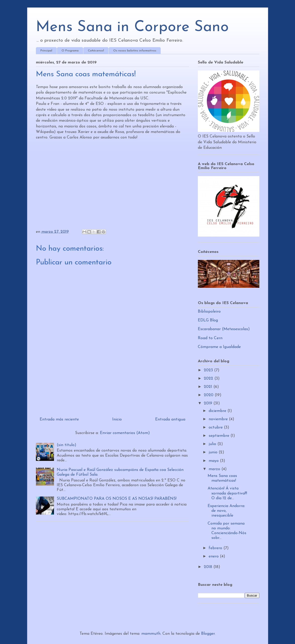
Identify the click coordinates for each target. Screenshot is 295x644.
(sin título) (67, 445)
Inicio (117, 419)
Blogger (208, 634)
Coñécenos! (96, 51)
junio (214, 452)
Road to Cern (210, 338)
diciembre (218, 411)
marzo (215, 469)
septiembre (220, 436)
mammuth (151, 634)
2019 (209, 403)
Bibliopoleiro (209, 312)
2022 (209, 379)
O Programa (70, 51)
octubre (216, 427)
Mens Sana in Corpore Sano (132, 27)
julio (213, 444)
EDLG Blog (208, 320)
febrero (216, 548)
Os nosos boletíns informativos (135, 51)
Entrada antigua (170, 419)
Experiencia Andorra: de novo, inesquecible (226, 511)
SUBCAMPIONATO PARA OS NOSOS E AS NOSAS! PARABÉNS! (117, 499)
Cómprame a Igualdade (219, 347)
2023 (209, 370)
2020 (209, 395)
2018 (209, 567)
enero (214, 556)
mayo (214, 461)
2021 (209, 387)
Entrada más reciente (59, 419)
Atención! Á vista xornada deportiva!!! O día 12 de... (227, 493)
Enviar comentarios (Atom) (125, 433)
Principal (46, 51)
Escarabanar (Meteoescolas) (224, 329)
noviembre (219, 419)
